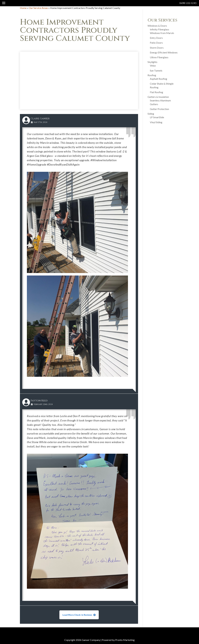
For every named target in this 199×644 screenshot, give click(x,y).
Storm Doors (157, 48)
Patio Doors (156, 43)
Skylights (152, 62)
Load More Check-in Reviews (78, 615)
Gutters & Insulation (158, 97)
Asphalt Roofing (159, 79)
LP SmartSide (157, 117)
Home (23, 8)
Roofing (152, 75)
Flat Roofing (156, 92)
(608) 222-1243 (188, 3)
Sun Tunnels (156, 70)
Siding (151, 114)
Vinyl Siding (156, 122)
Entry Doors (156, 38)
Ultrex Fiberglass (159, 57)
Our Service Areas (38, 8)
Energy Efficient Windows (164, 52)
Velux (153, 65)
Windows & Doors (157, 26)
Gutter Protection (159, 109)
